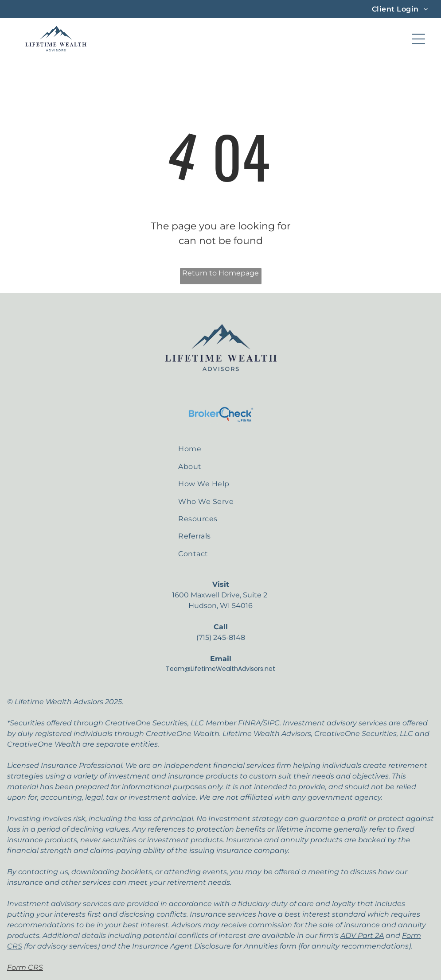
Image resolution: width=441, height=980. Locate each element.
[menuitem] (400, 9)
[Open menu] (418, 39)
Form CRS (25, 967)
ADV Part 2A (362, 935)
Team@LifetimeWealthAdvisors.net (220, 669)
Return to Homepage (220, 273)
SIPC (271, 723)
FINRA (249, 723)
